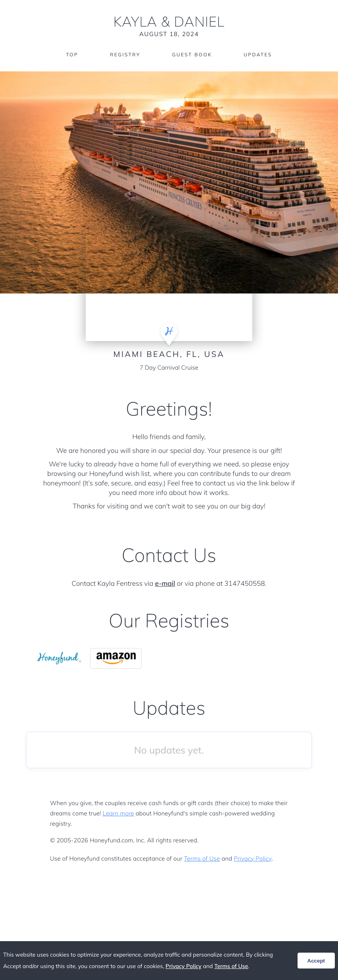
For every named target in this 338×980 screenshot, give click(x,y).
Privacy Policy (253, 858)
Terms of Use (202, 858)
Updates (258, 55)
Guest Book (192, 55)
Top (72, 55)
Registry (125, 55)
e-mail (165, 584)
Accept (316, 961)
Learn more (118, 813)
